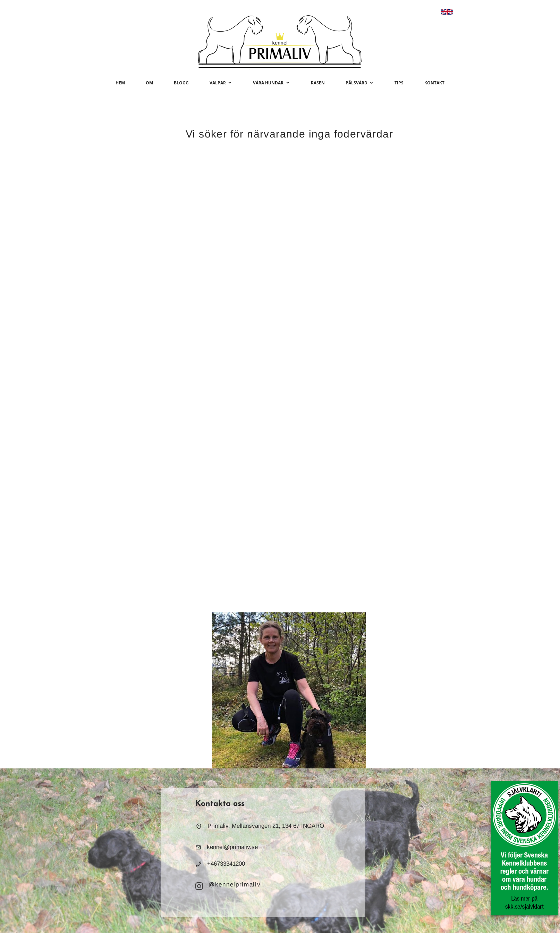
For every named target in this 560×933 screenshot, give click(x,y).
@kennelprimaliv (235, 885)
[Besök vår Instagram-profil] (199, 886)
